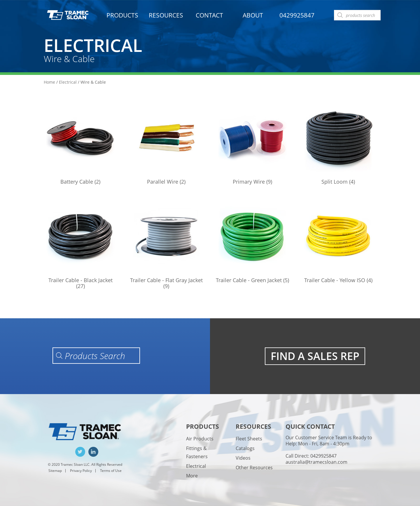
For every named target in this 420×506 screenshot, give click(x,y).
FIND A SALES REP (315, 356)
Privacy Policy (81, 471)
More (192, 476)
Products (122, 15)
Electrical (68, 82)
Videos (243, 458)
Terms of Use (111, 471)
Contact (209, 15)
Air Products (200, 439)
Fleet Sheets (249, 439)
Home (49, 82)
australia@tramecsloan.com (316, 462)
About (253, 15)
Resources (166, 15)
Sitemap (55, 471)
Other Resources (254, 468)
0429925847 (297, 15)
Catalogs (245, 448)
